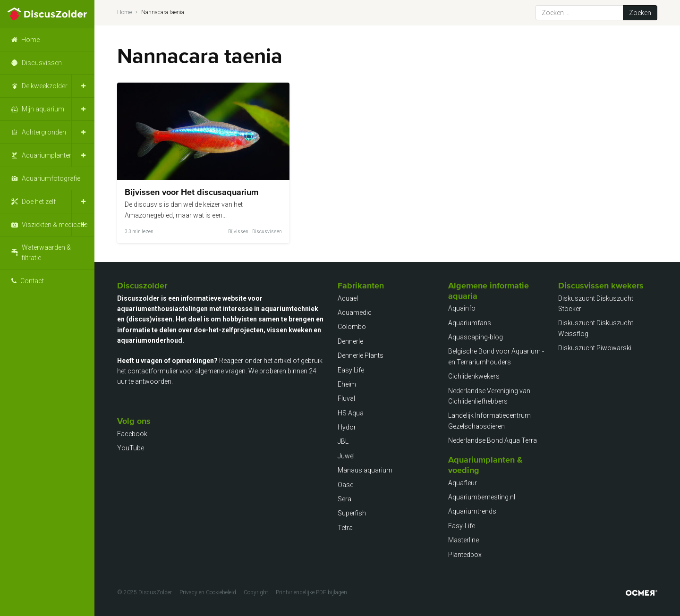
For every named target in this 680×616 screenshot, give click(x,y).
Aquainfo (462, 308)
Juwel (346, 456)
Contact (32, 281)
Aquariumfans (470, 323)
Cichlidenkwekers (474, 376)
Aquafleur (463, 483)
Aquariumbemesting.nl (482, 497)
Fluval (346, 398)
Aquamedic (355, 312)
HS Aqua (351, 413)
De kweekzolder (45, 86)
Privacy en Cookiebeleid (208, 592)
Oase (345, 485)
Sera (344, 499)
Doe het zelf (39, 202)
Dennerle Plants (361, 355)
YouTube (131, 448)
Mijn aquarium (43, 109)
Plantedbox (465, 555)
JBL (343, 441)
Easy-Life (462, 526)
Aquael (348, 298)
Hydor (347, 427)
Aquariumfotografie (51, 178)
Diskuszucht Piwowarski (595, 348)
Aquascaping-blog (476, 337)
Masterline (463, 540)
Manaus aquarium (365, 470)
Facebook (132, 434)
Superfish (352, 513)
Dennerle (350, 341)
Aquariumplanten (47, 155)
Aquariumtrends (472, 511)
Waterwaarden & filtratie (46, 253)
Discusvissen (42, 63)
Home (30, 40)
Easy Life (351, 370)
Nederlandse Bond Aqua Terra (493, 440)
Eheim (347, 384)
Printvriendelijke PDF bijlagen (311, 592)
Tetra (345, 528)
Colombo (352, 327)
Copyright (256, 592)
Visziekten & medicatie (55, 225)
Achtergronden (44, 132)
